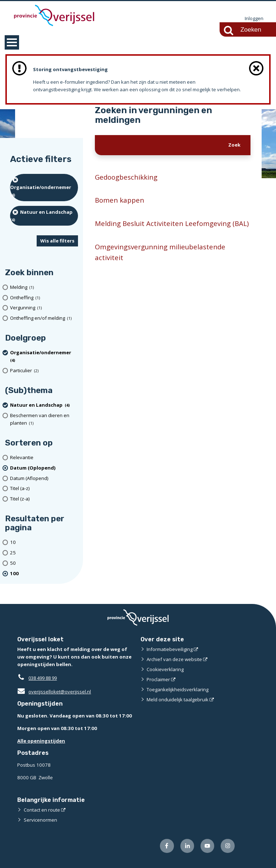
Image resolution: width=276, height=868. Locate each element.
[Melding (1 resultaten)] (44, 287)
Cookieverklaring (165, 669)
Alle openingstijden (41, 741)
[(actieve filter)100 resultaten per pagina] (44, 574)
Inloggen (254, 19)
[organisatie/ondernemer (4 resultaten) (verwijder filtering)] (44, 188)
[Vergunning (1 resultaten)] (44, 308)
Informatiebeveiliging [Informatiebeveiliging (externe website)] (170, 649)
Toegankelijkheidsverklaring (178, 689)
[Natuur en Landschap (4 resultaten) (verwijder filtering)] (44, 216)
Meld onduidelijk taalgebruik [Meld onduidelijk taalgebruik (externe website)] (178, 700)
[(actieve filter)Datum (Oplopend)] (44, 468)
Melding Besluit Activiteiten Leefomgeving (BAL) (172, 224)
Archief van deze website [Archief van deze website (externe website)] (174, 659)
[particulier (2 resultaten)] (44, 371)
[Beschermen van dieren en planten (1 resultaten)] (44, 419)
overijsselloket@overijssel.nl (54, 692)
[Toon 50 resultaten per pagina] (44, 563)
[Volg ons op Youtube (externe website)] (208, 846)
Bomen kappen (119, 200)
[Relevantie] (44, 458)
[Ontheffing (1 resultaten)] (44, 298)
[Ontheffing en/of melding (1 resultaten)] (44, 318)
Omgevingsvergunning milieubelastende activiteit (160, 252)
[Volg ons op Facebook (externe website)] (167, 846)
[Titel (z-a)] (44, 499)
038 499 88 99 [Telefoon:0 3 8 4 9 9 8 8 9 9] (44, 678)
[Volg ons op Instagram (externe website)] (228, 846)
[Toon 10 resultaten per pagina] (44, 543)
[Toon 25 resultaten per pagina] (44, 553)
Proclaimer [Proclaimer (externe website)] (158, 679)
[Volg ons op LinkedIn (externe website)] (187, 846)
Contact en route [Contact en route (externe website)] (42, 810)
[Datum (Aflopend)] (44, 478)
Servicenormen (40, 820)
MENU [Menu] (12, 42)
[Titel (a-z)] (44, 489)
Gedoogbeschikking (126, 177)
